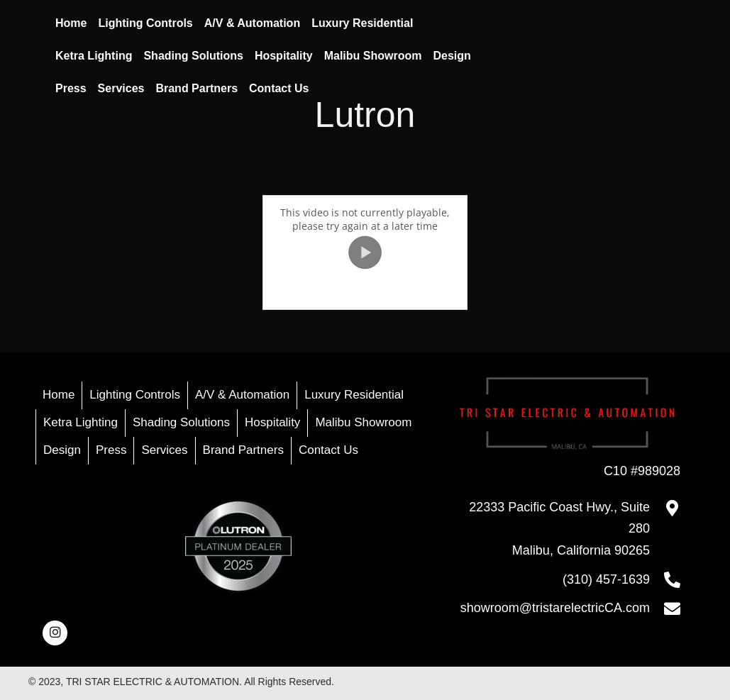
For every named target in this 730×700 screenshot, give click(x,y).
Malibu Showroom (363, 422)
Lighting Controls (135, 395)
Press (111, 450)
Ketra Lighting (81, 422)
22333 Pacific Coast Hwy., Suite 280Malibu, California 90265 (559, 529)
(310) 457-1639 (606, 579)
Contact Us (328, 450)
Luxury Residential (354, 395)
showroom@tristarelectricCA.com (555, 608)
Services (164, 450)
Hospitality (272, 422)
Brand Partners (243, 450)
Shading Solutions (181, 422)
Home (59, 395)
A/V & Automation (242, 395)
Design (62, 450)
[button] (55, 633)
